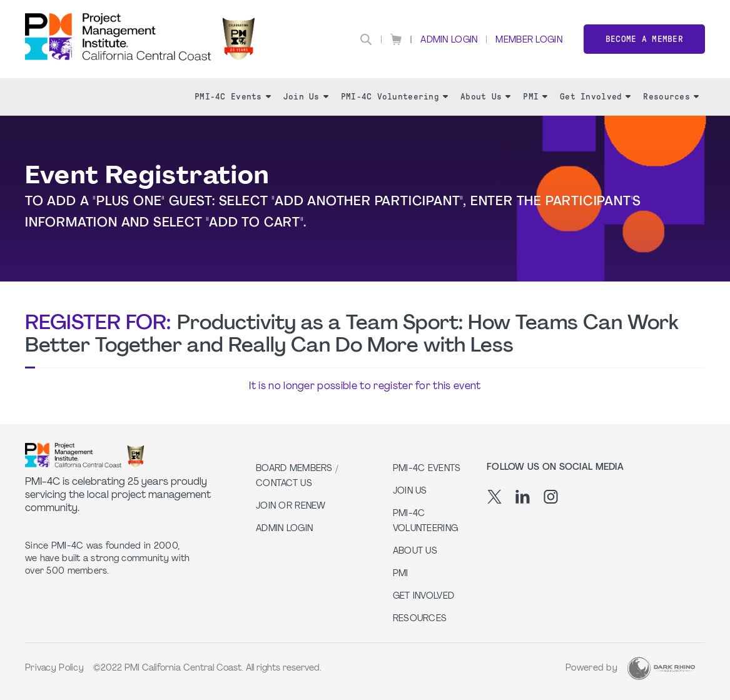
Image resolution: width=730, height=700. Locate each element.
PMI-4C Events (233, 97)
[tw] (494, 497)
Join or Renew (291, 506)
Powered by (591, 668)
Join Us (306, 97)
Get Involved (595, 97)
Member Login (529, 40)
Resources (671, 97)
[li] (523, 497)
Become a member (644, 39)
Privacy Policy (54, 668)
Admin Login (449, 40)
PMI (535, 97)
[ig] (551, 497)
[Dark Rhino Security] (661, 668)
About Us (485, 97)
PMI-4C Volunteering (394, 97)
